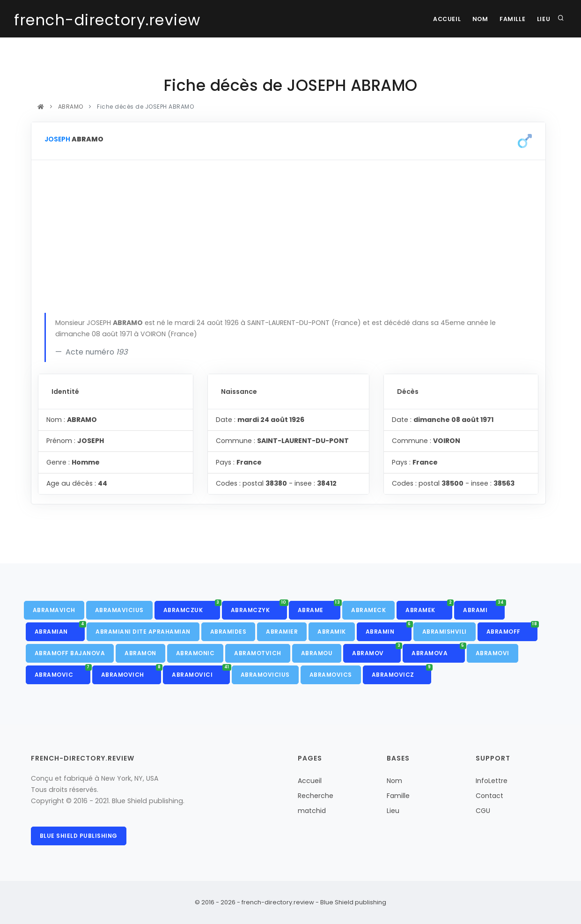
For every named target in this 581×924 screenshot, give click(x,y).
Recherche (316, 796)
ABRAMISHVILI (445, 632)
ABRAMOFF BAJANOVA (70, 653)
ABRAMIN (389, 629)
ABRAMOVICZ (402, 672)
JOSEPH (57, 139)
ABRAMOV (376, 650)
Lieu (543, 19)
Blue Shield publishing (79, 836)
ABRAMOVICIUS (265, 675)
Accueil (439, 19)
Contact (489, 796)
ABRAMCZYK (259, 607)
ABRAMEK (429, 607)
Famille (509, 19)
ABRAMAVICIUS (119, 610)
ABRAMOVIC (63, 672)
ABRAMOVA (438, 650)
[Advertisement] (288, 243)
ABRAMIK (332, 632)
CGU (483, 811)
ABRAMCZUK (192, 607)
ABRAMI (484, 607)
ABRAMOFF (512, 629)
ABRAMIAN (60, 629)
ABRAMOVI (493, 653)
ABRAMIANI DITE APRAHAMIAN (143, 632)
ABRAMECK (368, 610)
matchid (312, 811)
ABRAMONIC (195, 653)
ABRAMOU (317, 653)
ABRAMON (140, 653)
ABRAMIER (282, 632)
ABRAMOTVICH (258, 653)
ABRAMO (70, 107)
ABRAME (319, 607)
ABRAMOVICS (331, 675)
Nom (475, 19)
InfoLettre (492, 781)
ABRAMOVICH (131, 672)
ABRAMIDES (228, 632)
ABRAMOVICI (201, 672)
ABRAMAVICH (54, 610)
